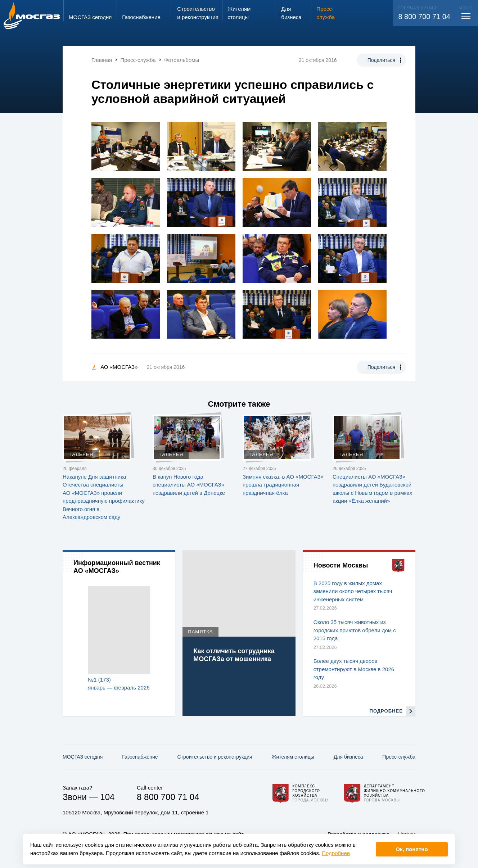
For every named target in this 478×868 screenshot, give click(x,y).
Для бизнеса (348, 757)
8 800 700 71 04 (424, 17)
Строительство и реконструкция (215, 757)
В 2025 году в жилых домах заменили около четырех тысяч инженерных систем (353, 591)
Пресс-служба (399, 757)
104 (107, 797)
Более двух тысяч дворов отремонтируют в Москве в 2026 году (354, 669)
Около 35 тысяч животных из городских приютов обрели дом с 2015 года (355, 630)
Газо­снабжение (140, 757)
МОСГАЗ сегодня (83, 757)
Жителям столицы (293, 757)
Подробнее (336, 853)
